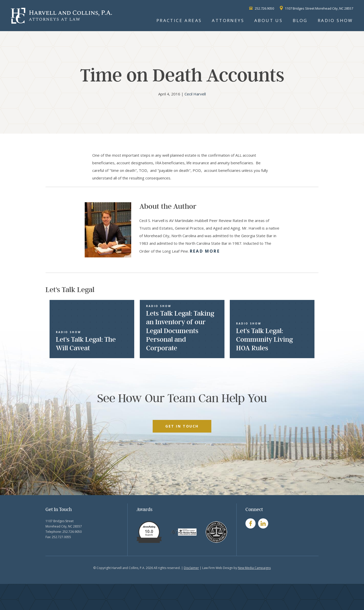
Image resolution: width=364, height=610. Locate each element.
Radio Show (335, 20)
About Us (268, 20)
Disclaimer (191, 568)
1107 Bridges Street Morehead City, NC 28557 (316, 8)
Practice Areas (179, 20)
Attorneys (228, 20)
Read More (205, 251)
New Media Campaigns (254, 568)
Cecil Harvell (195, 94)
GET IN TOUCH (182, 426)
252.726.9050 (261, 8)
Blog (300, 20)
